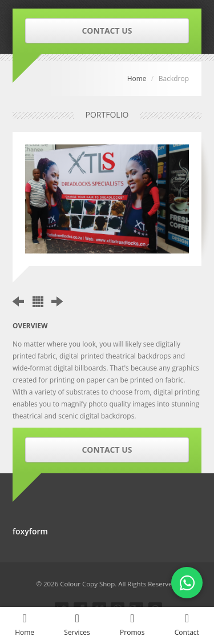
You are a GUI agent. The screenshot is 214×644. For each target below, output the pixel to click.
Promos (132, 625)
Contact (187, 625)
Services (77, 625)
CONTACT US (107, 31)
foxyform (30, 531)
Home (137, 79)
